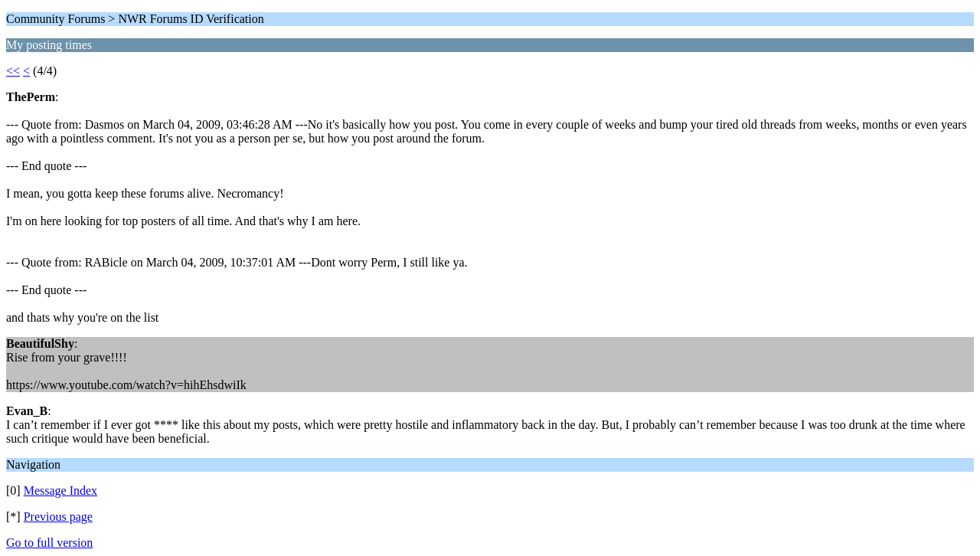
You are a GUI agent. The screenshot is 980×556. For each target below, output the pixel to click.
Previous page (58, 517)
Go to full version (49, 543)
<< (13, 71)
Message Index (60, 491)
